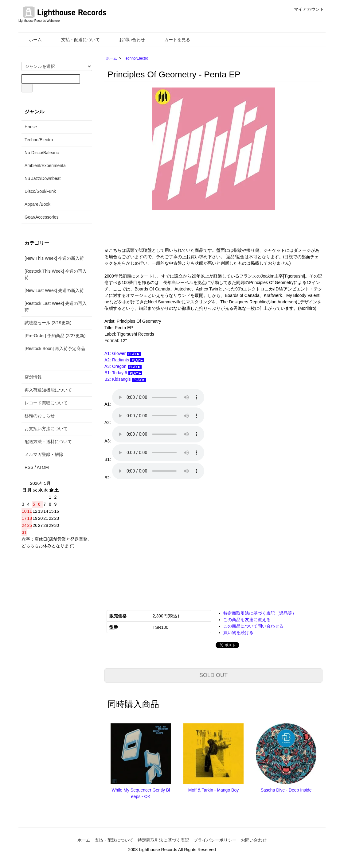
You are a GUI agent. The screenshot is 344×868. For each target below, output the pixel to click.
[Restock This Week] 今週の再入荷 (56, 274)
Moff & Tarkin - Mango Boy (213, 790)
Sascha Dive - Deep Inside (286, 790)
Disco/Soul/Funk (40, 191)
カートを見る (173, 40)
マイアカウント (306, 9)
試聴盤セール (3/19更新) (48, 323)
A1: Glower (123, 353)
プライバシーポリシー (215, 840)
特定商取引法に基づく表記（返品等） (260, 613)
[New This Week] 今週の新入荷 (54, 258)
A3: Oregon (123, 366)
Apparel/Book (37, 204)
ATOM (43, 467)
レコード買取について (46, 403)
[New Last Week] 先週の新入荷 (54, 290)
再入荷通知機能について (48, 390)
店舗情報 (33, 377)
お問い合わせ (128, 40)
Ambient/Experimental (46, 165)
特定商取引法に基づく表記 (163, 840)
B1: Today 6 (123, 373)
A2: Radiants (124, 360)
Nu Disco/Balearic (42, 153)
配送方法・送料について (48, 442)
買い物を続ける (238, 633)
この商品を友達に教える (247, 620)
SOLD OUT (213, 675)
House (31, 127)
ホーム (31, 40)
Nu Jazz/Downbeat (43, 178)
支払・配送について (76, 40)
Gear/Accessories (41, 217)
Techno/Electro (136, 58)
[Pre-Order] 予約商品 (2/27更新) (55, 336)
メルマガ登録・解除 (44, 454)
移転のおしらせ (40, 416)
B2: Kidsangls (125, 379)
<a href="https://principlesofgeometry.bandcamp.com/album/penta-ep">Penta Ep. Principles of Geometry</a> (166, 541)
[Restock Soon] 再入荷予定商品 (55, 348)
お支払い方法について (46, 429)
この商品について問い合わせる (253, 626)
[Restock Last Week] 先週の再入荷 (56, 307)
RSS (29, 467)
